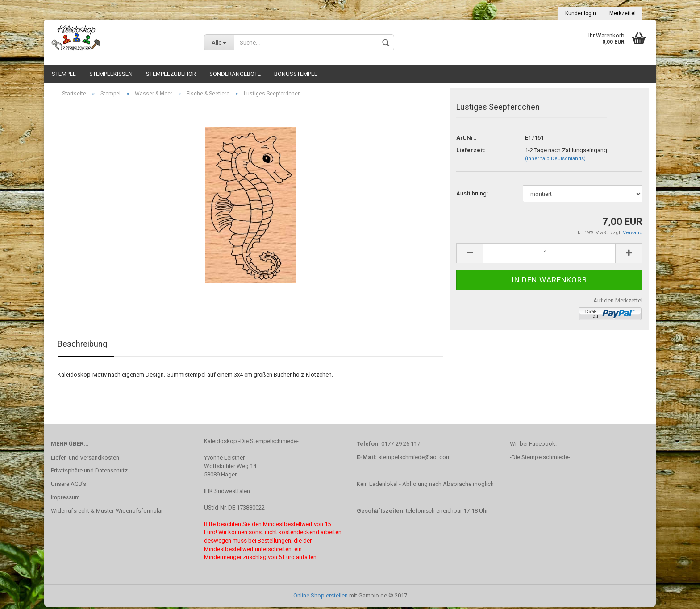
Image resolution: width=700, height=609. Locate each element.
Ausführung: (472, 195)
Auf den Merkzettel (618, 302)
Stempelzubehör (171, 74)
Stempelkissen (111, 74)
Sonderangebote (235, 74)
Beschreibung (82, 346)
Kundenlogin (581, 13)
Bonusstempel (296, 74)
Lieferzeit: (471, 151)
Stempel (64, 74)
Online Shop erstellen (321, 597)
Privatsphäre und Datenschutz (89, 472)
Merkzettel (623, 13)
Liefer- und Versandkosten (85, 459)
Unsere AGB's (69, 486)
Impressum (65, 499)
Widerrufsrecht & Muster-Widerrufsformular (107, 512)
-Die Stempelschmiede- (540, 459)
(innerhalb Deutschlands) (555, 160)
